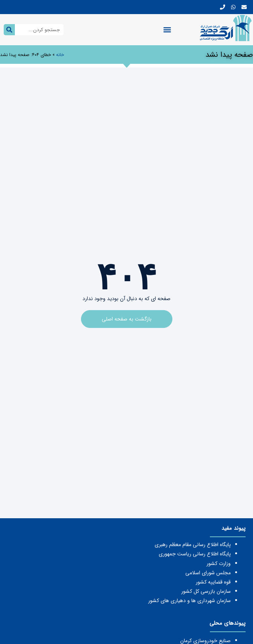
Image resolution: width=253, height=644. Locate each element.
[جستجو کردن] (9, 30)
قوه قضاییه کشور (213, 582)
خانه (60, 55)
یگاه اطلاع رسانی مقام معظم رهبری (191, 545)
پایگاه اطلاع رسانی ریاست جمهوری (195, 554)
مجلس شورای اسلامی (208, 573)
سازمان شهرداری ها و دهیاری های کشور (189, 601)
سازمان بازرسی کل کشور (206, 591)
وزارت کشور (219, 563)
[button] (167, 30)
